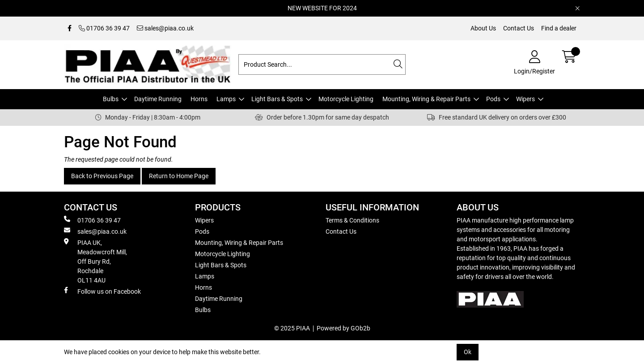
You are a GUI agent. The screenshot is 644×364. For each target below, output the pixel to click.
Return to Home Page (179, 176)
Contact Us (519, 28)
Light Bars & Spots (277, 99)
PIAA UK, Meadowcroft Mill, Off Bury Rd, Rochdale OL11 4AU (95, 261)
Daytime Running (158, 99)
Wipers (525, 99)
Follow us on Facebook (102, 291)
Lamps (226, 99)
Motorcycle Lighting (346, 99)
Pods (493, 99)
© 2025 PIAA (292, 328)
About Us (483, 28)
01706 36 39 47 (104, 28)
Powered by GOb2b (343, 328)
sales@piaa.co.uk (165, 28)
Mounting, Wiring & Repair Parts (426, 99)
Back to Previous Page (102, 176)
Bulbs (111, 99)
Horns (199, 99)
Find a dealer (559, 28)
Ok (468, 352)
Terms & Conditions (352, 220)
